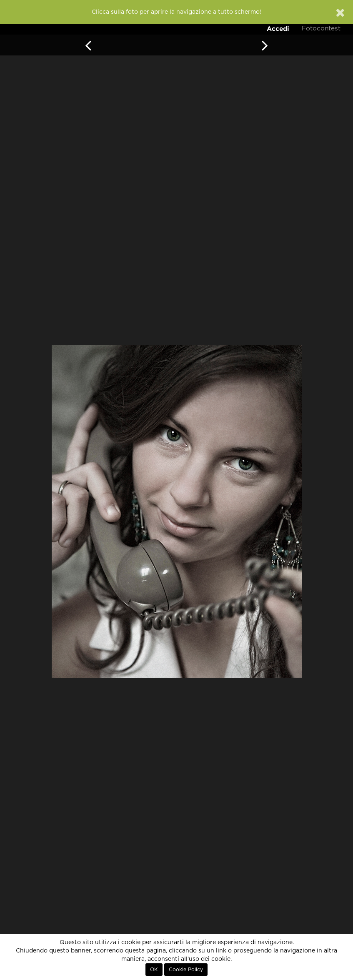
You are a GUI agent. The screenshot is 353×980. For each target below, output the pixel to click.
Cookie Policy (186, 970)
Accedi (278, 29)
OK (154, 970)
